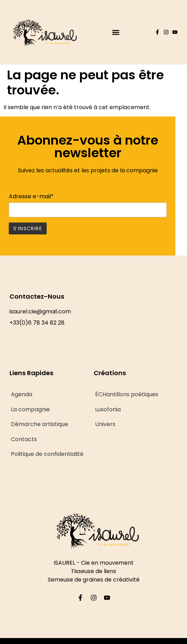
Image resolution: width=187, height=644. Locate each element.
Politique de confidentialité (47, 454)
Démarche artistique (39, 424)
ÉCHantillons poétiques (127, 394)
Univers (105, 424)
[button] (116, 32)
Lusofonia (108, 409)
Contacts (24, 439)
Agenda (22, 394)
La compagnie (30, 409)
